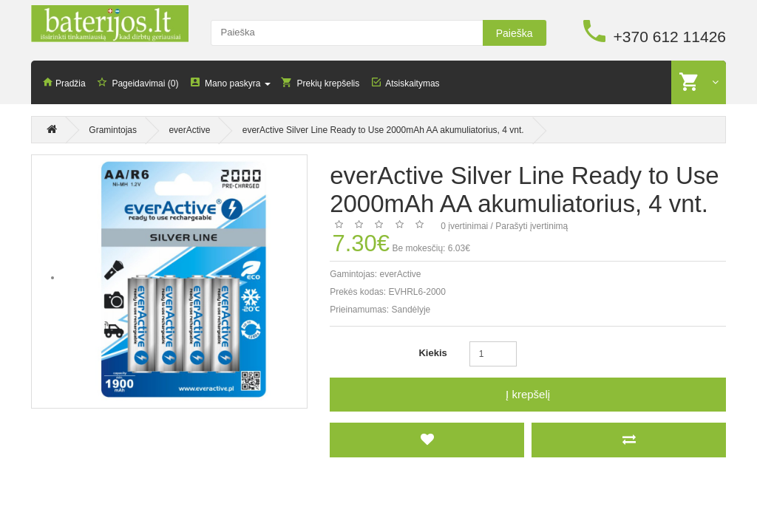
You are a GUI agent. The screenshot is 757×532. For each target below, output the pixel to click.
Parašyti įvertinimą (532, 226)
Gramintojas (113, 130)
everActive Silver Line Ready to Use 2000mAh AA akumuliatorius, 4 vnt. (383, 130)
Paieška (515, 33)
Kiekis (432, 353)
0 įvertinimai (464, 226)
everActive (189, 130)
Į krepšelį (528, 394)
